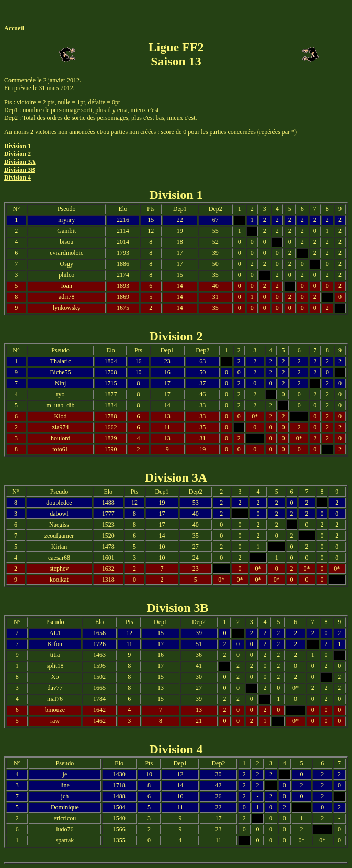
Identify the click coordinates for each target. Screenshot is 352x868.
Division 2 (18, 154)
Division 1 (18, 146)
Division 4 (18, 177)
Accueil (14, 28)
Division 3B (20, 170)
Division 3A (20, 162)
